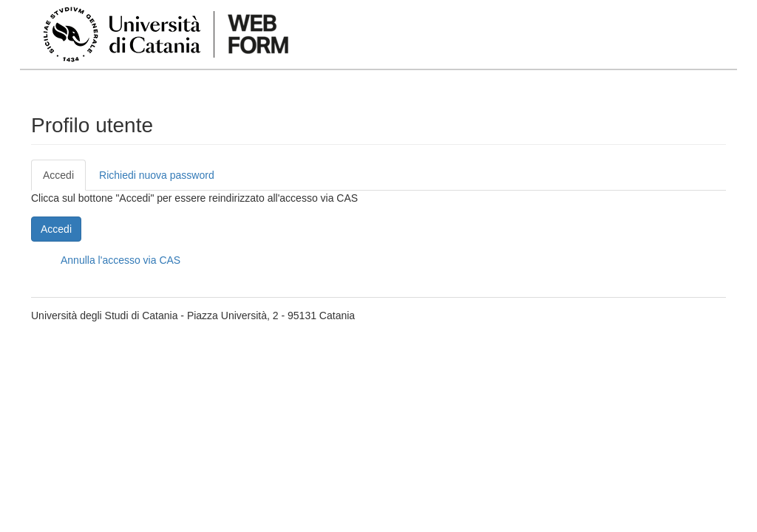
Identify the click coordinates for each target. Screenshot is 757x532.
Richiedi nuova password (157, 175)
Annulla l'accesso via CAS (120, 260)
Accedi (64, 179)
